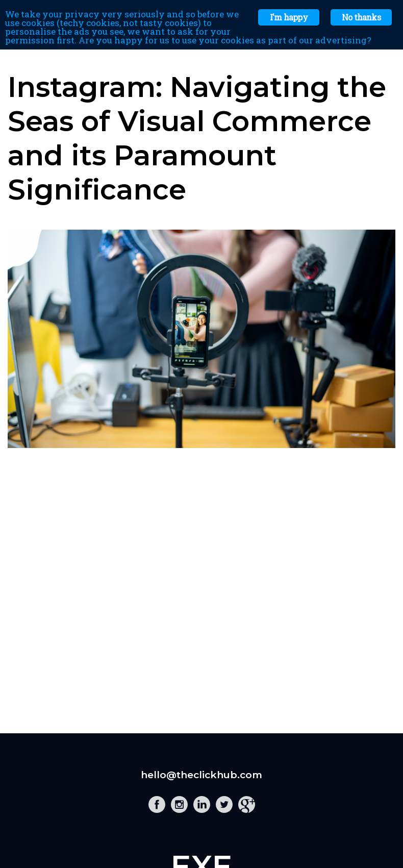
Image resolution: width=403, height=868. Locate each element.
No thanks (361, 17)
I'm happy (289, 17)
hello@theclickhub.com (202, 775)
